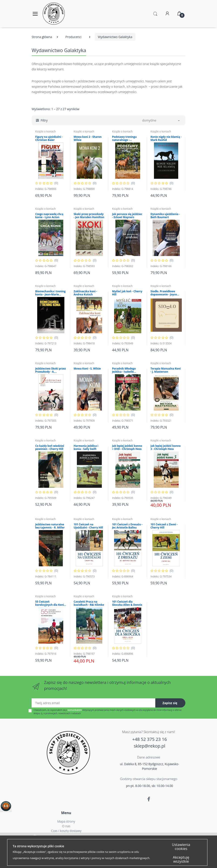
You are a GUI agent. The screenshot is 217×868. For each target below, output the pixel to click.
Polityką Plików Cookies (149, 838)
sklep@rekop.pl (149, 746)
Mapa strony (66, 821)
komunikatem (75, 710)
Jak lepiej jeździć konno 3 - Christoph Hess (166, 447)
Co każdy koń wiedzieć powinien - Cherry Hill (50, 447)
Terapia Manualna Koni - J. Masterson (166, 370)
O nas (66, 826)
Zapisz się (170, 703)
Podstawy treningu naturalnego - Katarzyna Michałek (125, 138)
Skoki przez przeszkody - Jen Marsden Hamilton (89, 216)
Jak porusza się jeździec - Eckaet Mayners (127, 216)
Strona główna (42, 37)
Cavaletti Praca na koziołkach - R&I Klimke (89, 603)
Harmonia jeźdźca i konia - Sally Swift (86, 447)
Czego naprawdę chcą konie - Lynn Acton (49, 216)
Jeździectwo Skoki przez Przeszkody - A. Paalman (50, 370)
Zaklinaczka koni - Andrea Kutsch (85, 293)
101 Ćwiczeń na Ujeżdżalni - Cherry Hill (88, 526)
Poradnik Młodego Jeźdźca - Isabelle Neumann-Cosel (124, 370)
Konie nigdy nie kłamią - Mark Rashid (166, 138)
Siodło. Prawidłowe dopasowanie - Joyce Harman (164, 293)
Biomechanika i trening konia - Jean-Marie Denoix (50, 293)
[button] (155, 13)
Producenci (74, 37)
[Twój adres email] (94, 703)
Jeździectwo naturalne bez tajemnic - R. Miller (50, 526)
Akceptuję (59, 861)
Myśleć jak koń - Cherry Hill (127, 293)
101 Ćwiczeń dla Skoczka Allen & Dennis (127, 603)
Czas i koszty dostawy (66, 831)
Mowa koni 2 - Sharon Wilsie (88, 138)
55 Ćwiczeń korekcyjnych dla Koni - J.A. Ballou (50, 603)
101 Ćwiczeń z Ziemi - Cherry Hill (164, 526)
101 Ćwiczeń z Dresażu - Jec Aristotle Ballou (127, 526)
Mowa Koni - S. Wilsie (87, 369)
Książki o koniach (45, 131)
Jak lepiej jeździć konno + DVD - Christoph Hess (127, 447)
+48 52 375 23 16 (149, 739)
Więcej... (156, 854)
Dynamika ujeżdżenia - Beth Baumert (165, 216)
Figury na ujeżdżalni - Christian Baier (49, 138)
